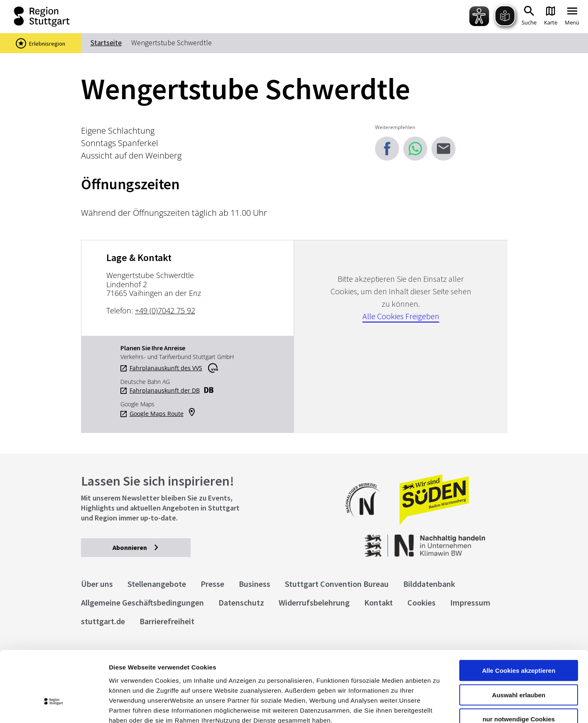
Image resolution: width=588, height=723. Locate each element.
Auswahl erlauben (519, 638)
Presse (212, 584)
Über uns (97, 584)
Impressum (126, 673)
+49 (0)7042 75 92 (165, 310)
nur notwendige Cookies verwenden (519, 666)
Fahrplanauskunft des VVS (166, 368)
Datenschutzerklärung (184, 673)
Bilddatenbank (429, 584)
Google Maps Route (157, 414)
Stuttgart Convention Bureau (337, 584)
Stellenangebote (157, 584)
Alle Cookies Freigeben (401, 316)
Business (255, 584)
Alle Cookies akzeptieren (519, 614)
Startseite (106, 43)
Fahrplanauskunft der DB (165, 391)
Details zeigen (442, 707)
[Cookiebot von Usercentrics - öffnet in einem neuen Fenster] (54, 707)
